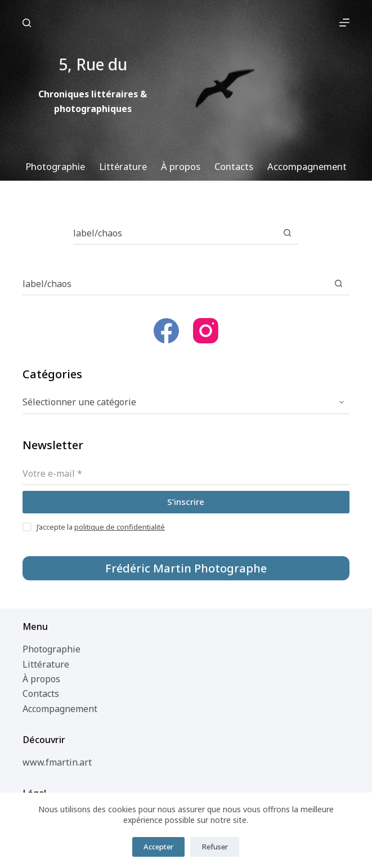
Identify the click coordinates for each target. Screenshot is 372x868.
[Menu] (344, 23)
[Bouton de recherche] (287, 234)
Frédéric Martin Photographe (186, 568)
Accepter (158, 847)
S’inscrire (186, 502)
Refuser (215, 847)
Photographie (51, 649)
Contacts (41, 693)
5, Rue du (181, 22)
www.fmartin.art (57, 762)
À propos (41, 679)
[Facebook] (166, 331)
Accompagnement (60, 709)
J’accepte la (101, 527)
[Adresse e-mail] (186, 474)
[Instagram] (206, 331)
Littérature (46, 664)
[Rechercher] (27, 23)
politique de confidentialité (120, 527)
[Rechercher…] (174, 234)
